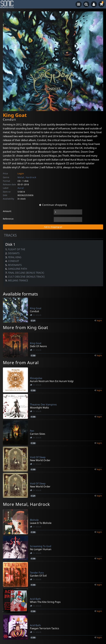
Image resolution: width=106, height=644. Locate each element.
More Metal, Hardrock (26, 504)
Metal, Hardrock (27, 177)
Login (21, 173)
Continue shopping (53, 205)
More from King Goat (26, 327)
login (99, 320)
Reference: (8, 219)
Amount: (7, 211)
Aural (21, 188)
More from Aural (21, 362)
